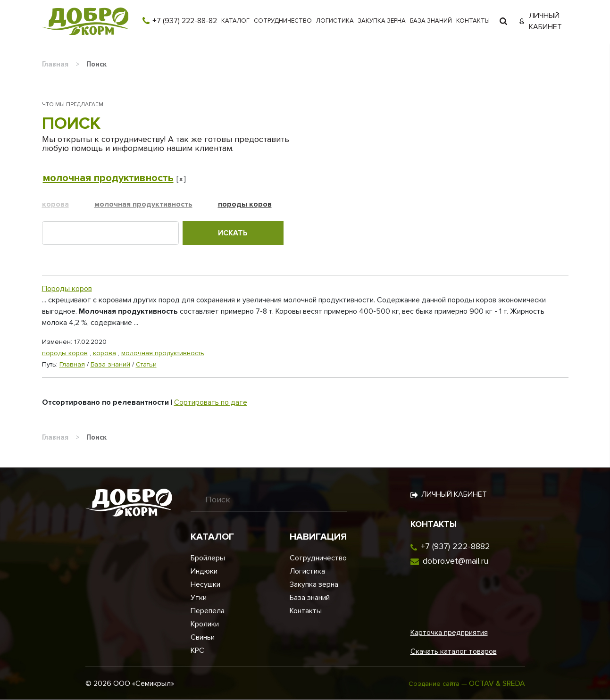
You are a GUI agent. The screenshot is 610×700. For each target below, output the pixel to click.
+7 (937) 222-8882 (455, 546)
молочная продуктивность (108, 178)
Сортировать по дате (211, 402)
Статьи (146, 364)
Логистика (335, 21)
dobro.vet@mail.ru (455, 561)
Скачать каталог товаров (454, 651)
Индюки (204, 571)
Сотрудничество (283, 21)
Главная (72, 364)
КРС (197, 650)
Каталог (235, 21)
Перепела (208, 611)
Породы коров (67, 289)
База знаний (431, 21)
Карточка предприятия (449, 633)
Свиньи (203, 637)
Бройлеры (208, 558)
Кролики (205, 624)
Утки (199, 598)
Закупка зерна (382, 21)
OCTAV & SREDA (497, 683)
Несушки (205, 584)
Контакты (473, 21)
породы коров (245, 204)
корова (55, 204)
